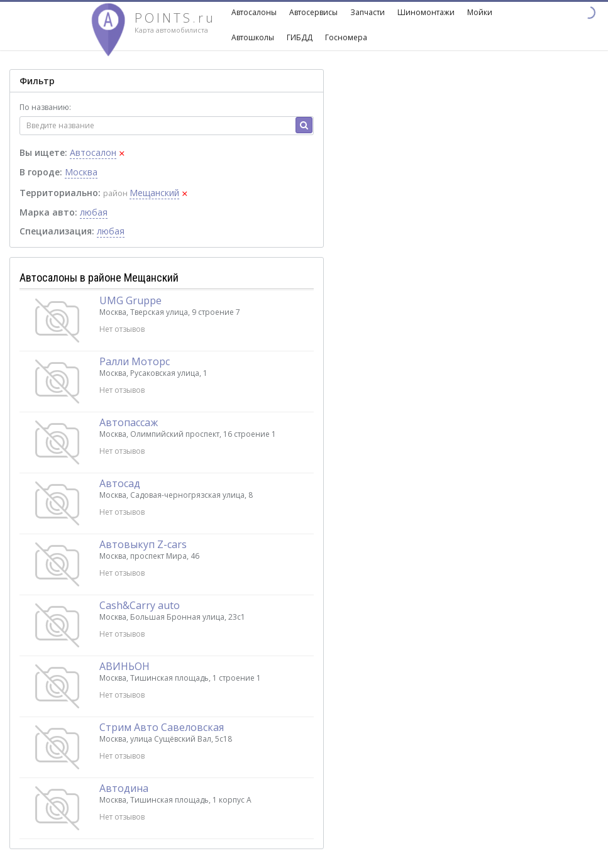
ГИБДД (300, 37)
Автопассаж (129, 422)
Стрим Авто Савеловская (162, 727)
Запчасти (368, 12)
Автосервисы (313, 12)
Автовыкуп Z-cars (143, 544)
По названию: (45, 107)
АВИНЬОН (124, 666)
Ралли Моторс (135, 361)
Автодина (124, 788)
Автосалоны (254, 12)
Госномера (346, 37)
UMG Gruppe (130, 300)
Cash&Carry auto (140, 605)
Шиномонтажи (426, 12)
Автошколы (253, 37)
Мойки (480, 12)
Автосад (120, 483)
